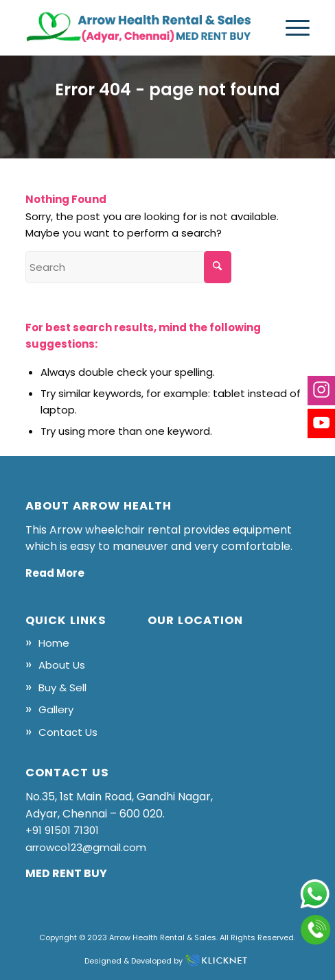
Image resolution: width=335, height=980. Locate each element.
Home (54, 643)
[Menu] (291, 27)
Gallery (56, 709)
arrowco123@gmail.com (86, 847)
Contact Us (68, 732)
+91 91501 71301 (62, 830)
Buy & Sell (62, 688)
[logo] (139, 27)
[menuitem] (291, 27)
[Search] (128, 267)
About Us (62, 665)
